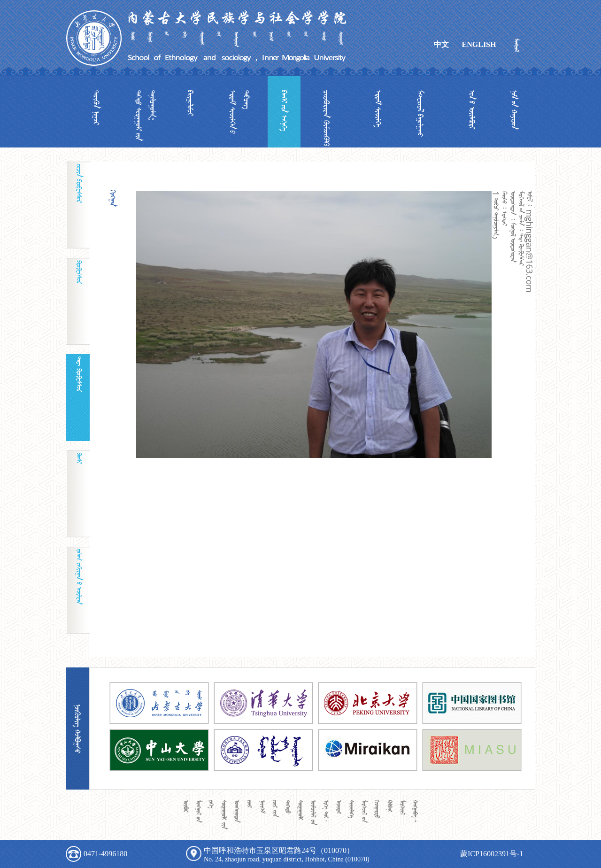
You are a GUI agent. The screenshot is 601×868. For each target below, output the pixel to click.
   (146, 116)
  (420, 113)
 (190, 103)
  (284, 111)
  (378, 109)
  (514, 110)
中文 (441, 44)
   (239, 112)
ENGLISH (479, 44)
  (326, 118)
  (472, 110)
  (96, 107)
